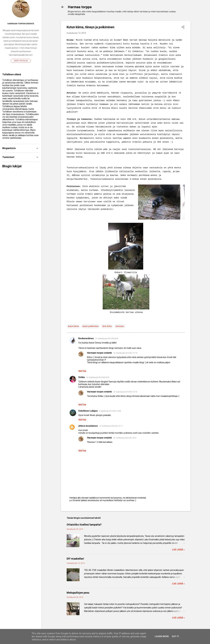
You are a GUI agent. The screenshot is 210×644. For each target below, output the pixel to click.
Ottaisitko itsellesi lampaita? (84, 525)
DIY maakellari (75, 559)
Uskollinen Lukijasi (88, 411)
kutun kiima (73, 326)
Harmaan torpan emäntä (99, 353)
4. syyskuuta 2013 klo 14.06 (110, 411)
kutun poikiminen (91, 326)
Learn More (162, 636)
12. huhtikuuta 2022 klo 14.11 (111, 426)
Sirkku (82, 377)
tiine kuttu (107, 326)
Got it (175, 636)
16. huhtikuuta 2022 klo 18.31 (125, 438)
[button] (183, 27)
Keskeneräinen (86, 338)
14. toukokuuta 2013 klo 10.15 (125, 353)
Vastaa (82, 371)
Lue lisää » (178, 550)
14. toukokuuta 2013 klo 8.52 (107, 338)
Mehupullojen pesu (78, 593)
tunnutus (120, 326)
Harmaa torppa (80, 7)
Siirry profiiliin (21, 61)
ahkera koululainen (88, 426)
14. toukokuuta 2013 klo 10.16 (125, 392)
